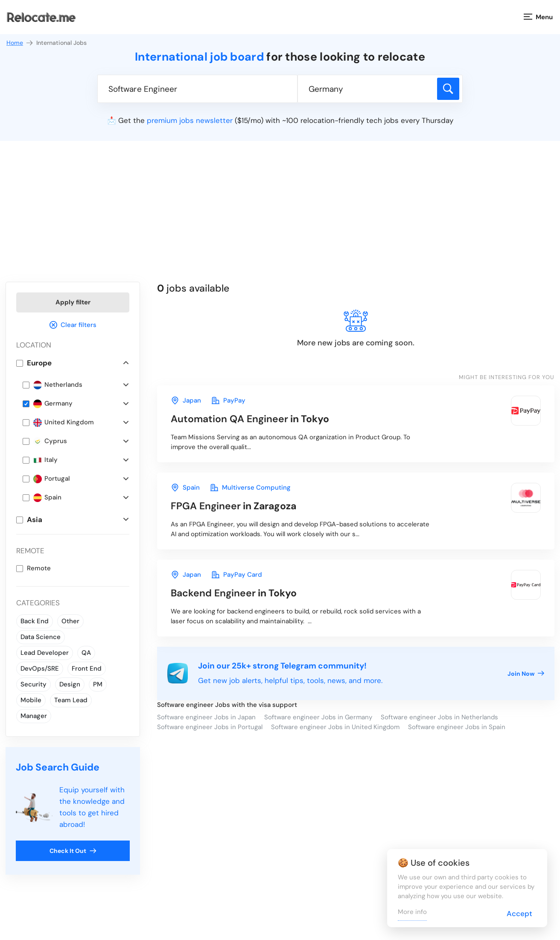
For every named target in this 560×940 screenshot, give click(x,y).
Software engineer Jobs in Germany (318, 717)
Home (20, 43)
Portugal (52, 479)
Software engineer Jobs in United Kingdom (335, 727)
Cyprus (50, 441)
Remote (39, 568)
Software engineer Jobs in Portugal (210, 727)
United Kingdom (64, 422)
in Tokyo (250, 419)
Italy (45, 460)
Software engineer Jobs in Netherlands (439, 717)
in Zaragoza (233, 506)
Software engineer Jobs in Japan (206, 717)
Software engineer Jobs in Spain (457, 727)
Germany (53, 404)
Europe (39, 363)
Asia (35, 520)
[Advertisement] (280, 218)
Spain (47, 498)
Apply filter (73, 302)
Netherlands (58, 385)
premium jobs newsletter (190, 120)
